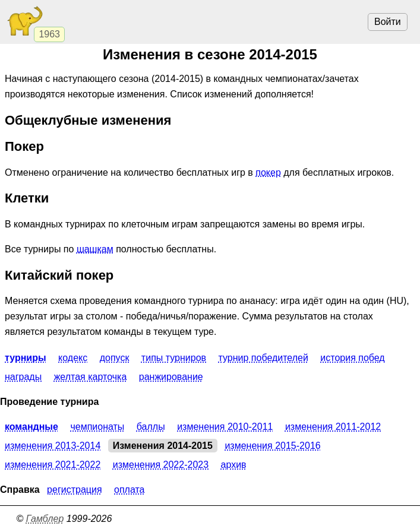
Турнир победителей (263, 358)
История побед (352, 358)
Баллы (151, 427)
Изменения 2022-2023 (161, 465)
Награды (23, 377)
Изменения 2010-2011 (225, 427)
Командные (31, 427)
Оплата (130, 490)
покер (268, 172)
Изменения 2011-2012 (333, 427)
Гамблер (45, 519)
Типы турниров (174, 358)
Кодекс (73, 358)
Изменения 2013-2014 (53, 446)
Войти (388, 22)
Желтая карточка (91, 377)
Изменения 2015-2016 (272, 446)
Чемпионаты (97, 427)
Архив (234, 465)
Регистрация (74, 490)
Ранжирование (171, 377)
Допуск (115, 358)
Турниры (26, 358)
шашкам (95, 249)
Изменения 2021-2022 (53, 465)
